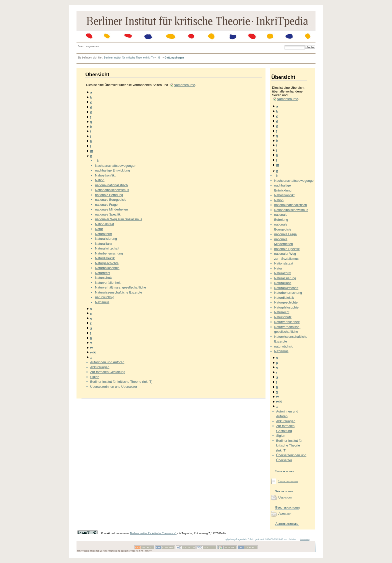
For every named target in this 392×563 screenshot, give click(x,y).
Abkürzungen (100, 367)
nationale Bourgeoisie (111, 200)
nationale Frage (106, 205)
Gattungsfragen (174, 58)
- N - (98, 161)
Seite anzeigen (288, 481)
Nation (100, 180)
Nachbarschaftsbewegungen (116, 166)
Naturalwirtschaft (107, 248)
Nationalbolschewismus (112, 190)
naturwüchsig (105, 297)
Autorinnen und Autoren (107, 362)
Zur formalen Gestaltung (108, 372)
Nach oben (305, 539)
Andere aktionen (287, 524)
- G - (159, 58)
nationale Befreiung (109, 195)
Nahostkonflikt (105, 175)
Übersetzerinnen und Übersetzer (114, 387)
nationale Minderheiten (111, 209)
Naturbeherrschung (109, 253)
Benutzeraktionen (287, 507)
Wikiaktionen (284, 491)
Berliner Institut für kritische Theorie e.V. (153, 533)
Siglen (95, 377)
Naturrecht (103, 273)
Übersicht (285, 497)
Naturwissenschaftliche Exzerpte (118, 292)
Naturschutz (104, 278)
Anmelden (285, 514)
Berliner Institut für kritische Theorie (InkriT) (129, 58)
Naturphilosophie (107, 268)
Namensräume (184, 85)
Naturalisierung (106, 239)
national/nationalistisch (111, 185)
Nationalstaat (104, 224)
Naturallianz (104, 244)
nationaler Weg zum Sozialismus (118, 219)
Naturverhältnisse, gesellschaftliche (120, 287)
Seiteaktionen (285, 471)
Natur (99, 229)
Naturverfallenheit (108, 283)
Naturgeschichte (107, 263)
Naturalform (103, 234)
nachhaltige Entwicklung (112, 170)
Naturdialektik (105, 258)
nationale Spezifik (108, 214)
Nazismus (102, 302)
